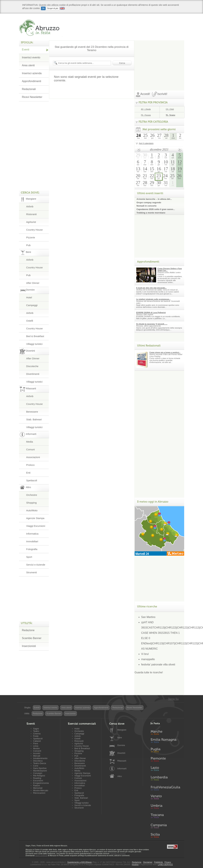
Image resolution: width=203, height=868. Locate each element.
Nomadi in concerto (147, 206)
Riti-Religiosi (39, 776)
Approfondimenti (32, 81)
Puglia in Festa (165, 751)
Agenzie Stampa (35, 518)
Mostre (37, 748)
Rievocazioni (39, 793)
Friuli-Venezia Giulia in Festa (165, 788)
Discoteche (32, 366)
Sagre (36, 729)
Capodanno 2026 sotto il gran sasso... (156, 209)
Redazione (28, 630)
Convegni (38, 773)
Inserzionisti (29, 646)
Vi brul (145, 654)
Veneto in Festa (165, 798)
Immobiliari (32, 541)
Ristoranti (31, 214)
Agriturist (31, 222)
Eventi (26, 50)
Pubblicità (158, 862)
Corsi (36, 766)
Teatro (36, 731)
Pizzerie (31, 237)
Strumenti (32, 572)
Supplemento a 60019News (79, 862)
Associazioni (33, 457)
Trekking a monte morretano (151, 213)
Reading (37, 778)
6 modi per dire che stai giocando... (151, 288)
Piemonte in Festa (165, 760)
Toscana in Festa (165, 817)
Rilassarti (122, 761)
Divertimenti (33, 374)
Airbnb (30, 206)
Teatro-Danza (40, 763)
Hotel (29, 297)
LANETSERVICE (165, 865)
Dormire (121, 745)
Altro (120, 776)
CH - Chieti (170, 109)
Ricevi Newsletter (32, 97)
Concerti (37, 751)
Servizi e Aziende (36, 565)
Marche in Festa (165, 732)
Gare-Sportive (40, 768)
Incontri (37, 753)
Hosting (135, 865)
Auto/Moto (32, 510)
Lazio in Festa (165, 770)
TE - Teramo (171, 115)
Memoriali (38, 788)
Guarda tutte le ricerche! (149, 672)
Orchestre (32, 495)
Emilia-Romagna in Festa (165, 741)
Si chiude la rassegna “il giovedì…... (152, 324)
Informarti (122, 769)
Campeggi (32, 305)
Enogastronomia (41, 783)
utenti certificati (41, 855)
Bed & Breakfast (35, 336)
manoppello (148, 659)
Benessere (32, 412)
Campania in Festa (165, 826)
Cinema (37, 734)
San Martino (148, 617)
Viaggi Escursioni (36, 526)
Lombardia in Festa (165, 779)
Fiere (36, 743)
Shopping (31, 503)
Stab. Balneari (34, 419)
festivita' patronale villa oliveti (158, 665)
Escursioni (38, 781)
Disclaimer (148, 862)
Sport (29, 557)
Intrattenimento (40, 758)
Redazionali (29, 89)
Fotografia (32, 549)
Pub (28, 245)
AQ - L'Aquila (146, 109)
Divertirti (121, 753)
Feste (36, 736)
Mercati (37, 756)
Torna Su (173, 699)
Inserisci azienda (32, 73)
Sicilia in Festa (165, 835)
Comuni (31, 449)
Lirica (36, 746)
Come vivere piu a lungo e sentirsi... (165, 352)
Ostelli (30, 321)
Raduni (37, 786)
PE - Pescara (146, 115)
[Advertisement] (159, 61)
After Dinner (33, 283)
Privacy (168, 862)
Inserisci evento (31, 57)
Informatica (32, 534)
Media (30, 442)
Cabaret (37, 741)
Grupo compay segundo (149, 202)
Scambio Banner (32, 638)
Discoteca (38, 761)
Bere (120, 738)
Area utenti (28, 65)
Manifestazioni (40, 771)
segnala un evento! (118, 853)
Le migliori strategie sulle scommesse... (153, 299)
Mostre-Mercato (41, 790)
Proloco (30, 465)
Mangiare (122, 730)
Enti (28, 473)
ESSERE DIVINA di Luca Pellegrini (151, 313)
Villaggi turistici (34, 344)
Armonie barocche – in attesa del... (154, 199)
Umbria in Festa (165, 807)
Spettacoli (32, 480)
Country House (35, 230)
